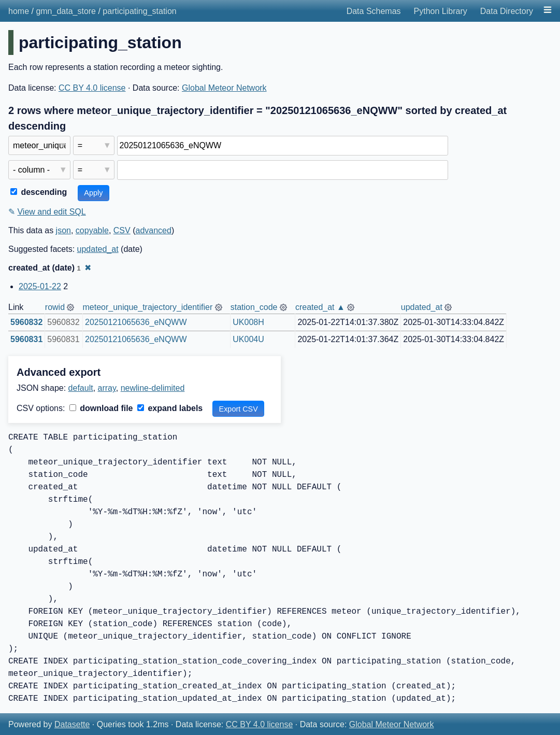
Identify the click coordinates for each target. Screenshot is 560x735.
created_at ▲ (320, 307)
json (63, 230)
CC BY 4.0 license (92, 88)
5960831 (26, 339)
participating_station (139, 11)
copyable (92, 230)
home (19, 11)
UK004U (248, 339)
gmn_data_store (66, 11)
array (107, 388)
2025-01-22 (40, 286)
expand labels (170, 408)
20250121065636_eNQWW (136, 322)
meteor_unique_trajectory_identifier (147, 307)
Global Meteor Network (224, 88)
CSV (122, 230)
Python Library (441, 11)
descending (39, 192)
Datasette (72, 724)
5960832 (26, 322)
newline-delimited (153, 388)
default (81, 388)
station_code (254, 307)
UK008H (248, 322)
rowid (55, 307)
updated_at (98, 249)
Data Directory (507, 11)
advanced (153, 230)
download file (101, 408)
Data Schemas (374, 11)
